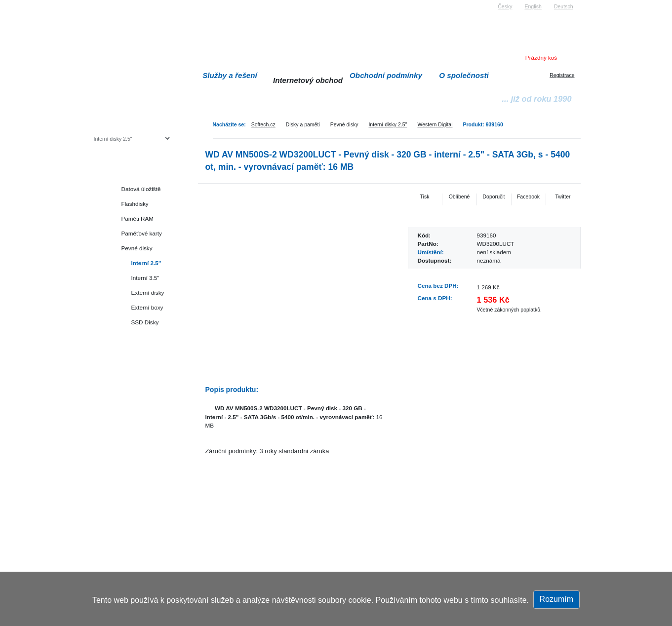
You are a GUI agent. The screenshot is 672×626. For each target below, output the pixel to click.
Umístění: (431, 252)
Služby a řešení (230, 75)
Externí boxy (147, 307)
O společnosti (464, 75)
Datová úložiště (141, 189)
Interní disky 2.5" (388, 124)
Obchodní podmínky (386, 75)
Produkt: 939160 (483, 124)
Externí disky (148, 293)
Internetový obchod (308, 80)
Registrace (562, 75)
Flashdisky (135, 204)
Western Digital (435, 124)
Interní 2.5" (146, 263)
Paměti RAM (138, 218)
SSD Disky (145, 322)
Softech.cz (263, 124)
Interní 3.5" (145, 278)
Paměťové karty (142, 233)
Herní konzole (128, 367)
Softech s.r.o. (109, 3)
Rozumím (556, 599)
